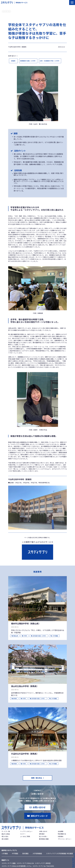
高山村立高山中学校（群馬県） (25, 686)
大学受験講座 (37, 853)
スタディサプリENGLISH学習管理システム (17, 866)
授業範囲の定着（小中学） (28, 61)
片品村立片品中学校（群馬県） (25, 754)
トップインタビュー (26, 831)
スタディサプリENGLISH (25, 863)
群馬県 (14, 698)
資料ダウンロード (39, 816)
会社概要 (61, 831)
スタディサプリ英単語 (43, 863)
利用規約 (61, 836)
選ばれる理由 (6, 834)
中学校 (24, 636)
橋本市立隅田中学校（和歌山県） (26, 623)
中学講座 (15, 853)
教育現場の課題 (44, 839)
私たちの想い (43, 836)
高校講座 (25, 853)
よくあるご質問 (25, 836)
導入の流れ (5, 836)
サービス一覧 (6, 831)
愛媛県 (13, 61)
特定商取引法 (62, 834)
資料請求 (42, 834)
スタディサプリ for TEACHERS (43, 866)
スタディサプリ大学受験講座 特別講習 (60, 853)
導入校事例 (5, 839)
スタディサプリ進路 (9, 863)
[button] (72, 2)
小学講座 (5, 853)
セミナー (23, 834)
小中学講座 (54, 636)
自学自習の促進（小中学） (39, 636)
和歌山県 (15, 636)
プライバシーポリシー (65, 839)
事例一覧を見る (37, 778)
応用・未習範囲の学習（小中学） (50, 61)
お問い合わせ (39, 807)
